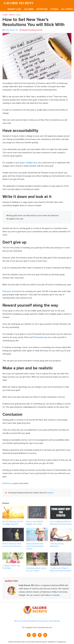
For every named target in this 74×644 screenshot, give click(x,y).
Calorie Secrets (18, 3)
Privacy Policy (43, 621)
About (17, 621)
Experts (50, 493)
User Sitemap (55, 621)
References (7, 483)
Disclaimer (32, 621)
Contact (23, 621)
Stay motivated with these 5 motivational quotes (35, 546)
